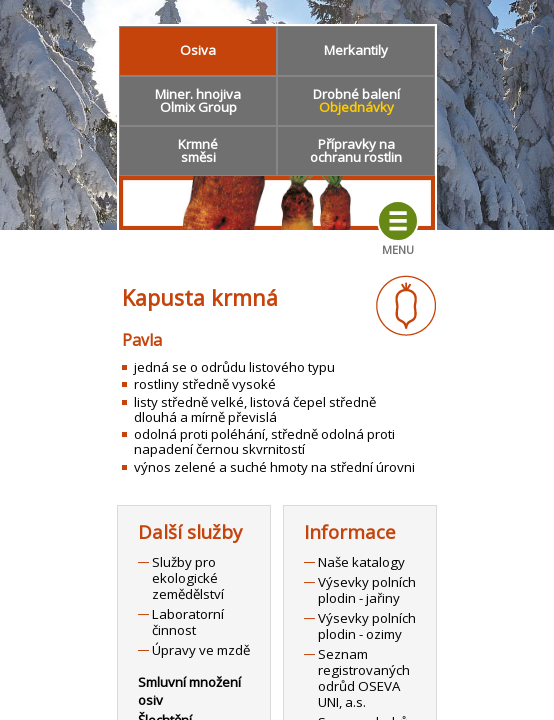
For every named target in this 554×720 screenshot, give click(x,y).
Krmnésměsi (198, 150)
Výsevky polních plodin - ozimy (367, 626)
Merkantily (356, 50)
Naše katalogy (361, 562)
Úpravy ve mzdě (201, 650)
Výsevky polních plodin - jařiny (367, 590)
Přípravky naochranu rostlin (356, 150)
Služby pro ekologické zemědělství (188, 578)
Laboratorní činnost (188, 622)
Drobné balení (356, 100)
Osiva (198, 50)
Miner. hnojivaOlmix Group (198, 100)
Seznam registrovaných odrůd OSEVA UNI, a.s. (364, 678)
